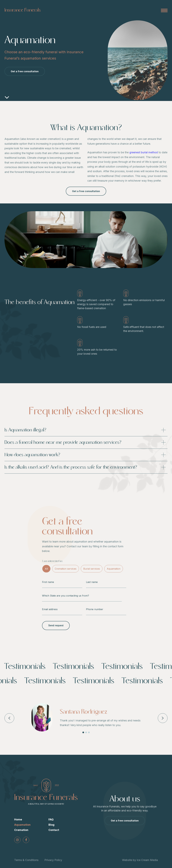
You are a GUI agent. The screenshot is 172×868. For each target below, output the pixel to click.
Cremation (21, 830)
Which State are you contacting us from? (66, 596)
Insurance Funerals (23, 10)
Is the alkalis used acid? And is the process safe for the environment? (86, 467)
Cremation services (66, 569)
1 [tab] (83, 733)
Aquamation (114, 569)
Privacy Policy (53, 860)
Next (163, 718)
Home (18, 819)
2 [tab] (86, 733)
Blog (51, 825)
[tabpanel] (86, 717)
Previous (9, 718)
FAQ (51, 819)
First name (48, 582)
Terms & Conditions (26, 860)
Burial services (92, 569)
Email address (50, 609)
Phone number (95, 609)
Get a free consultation (25, 71)
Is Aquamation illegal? (86, 430)
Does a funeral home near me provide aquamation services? (86, 442)
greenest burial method (144, 152)
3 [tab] (89, 733)
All (46, 569)
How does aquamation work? (86, 455)
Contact (54, 830)
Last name (92, 582)
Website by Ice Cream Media (140, 860)
